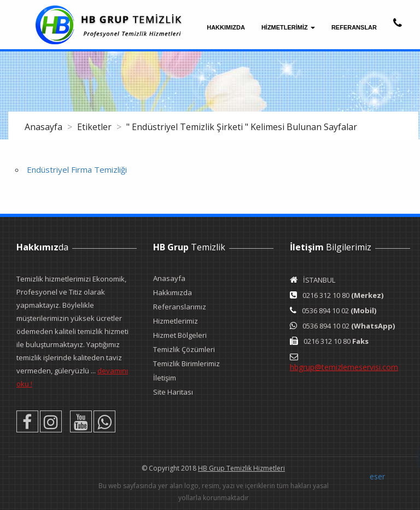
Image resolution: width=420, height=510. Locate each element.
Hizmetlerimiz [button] (288, 27)
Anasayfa (45, 127)
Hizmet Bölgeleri (180, 335)
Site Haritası (173, 392)
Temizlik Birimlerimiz (186, 364)
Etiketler (95, 127)
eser (377, 476)
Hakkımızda (226, 27)
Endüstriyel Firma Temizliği (77, 169)
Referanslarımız (180, 307)
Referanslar (354, 27)
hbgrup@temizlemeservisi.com (344, 367)
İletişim (165, 378)
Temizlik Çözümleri (184, 349)
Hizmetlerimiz (176, 321)
